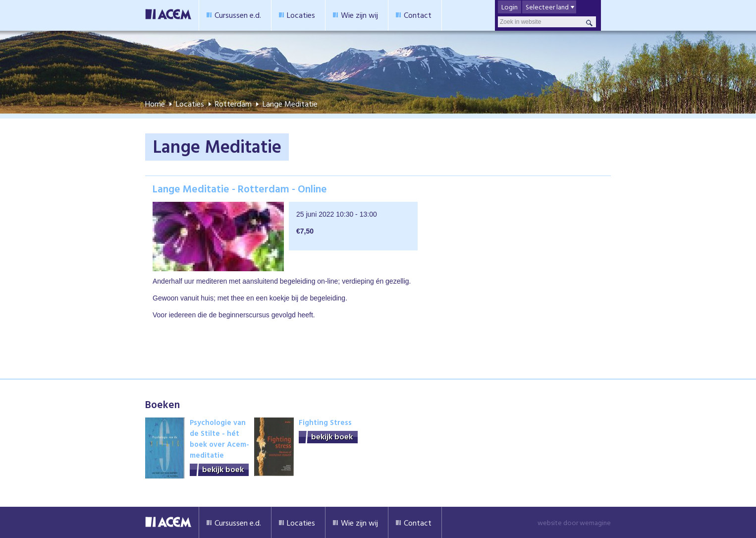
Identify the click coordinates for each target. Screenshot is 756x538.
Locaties (301, 15)
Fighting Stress (325, 422)
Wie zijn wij (359, 15)
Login (510, 7)
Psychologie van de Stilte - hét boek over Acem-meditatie (219, 439)
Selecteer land (547, 7)
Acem (168, 522)
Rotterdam (233, 104)
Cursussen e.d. (238, 15)
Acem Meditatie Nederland (168, 15)
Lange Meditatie (290, 104)
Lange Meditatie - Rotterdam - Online (240, 188)
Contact (418, 15)
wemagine (595, 522)
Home (155, 104)
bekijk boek (223, 469)
